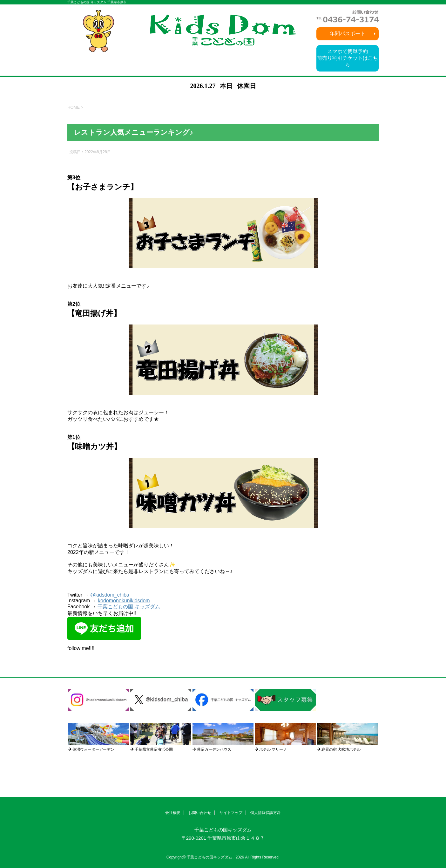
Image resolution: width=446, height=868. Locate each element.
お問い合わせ (200, 813)
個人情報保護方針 (266, 813)
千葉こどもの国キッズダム (223, 830)
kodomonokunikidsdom (124, 601)
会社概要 (173, 813)
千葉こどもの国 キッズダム (129, 607)
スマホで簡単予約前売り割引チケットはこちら (348, 58)
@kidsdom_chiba (110, 595)
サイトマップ (231, 813)
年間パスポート (348, 34)
